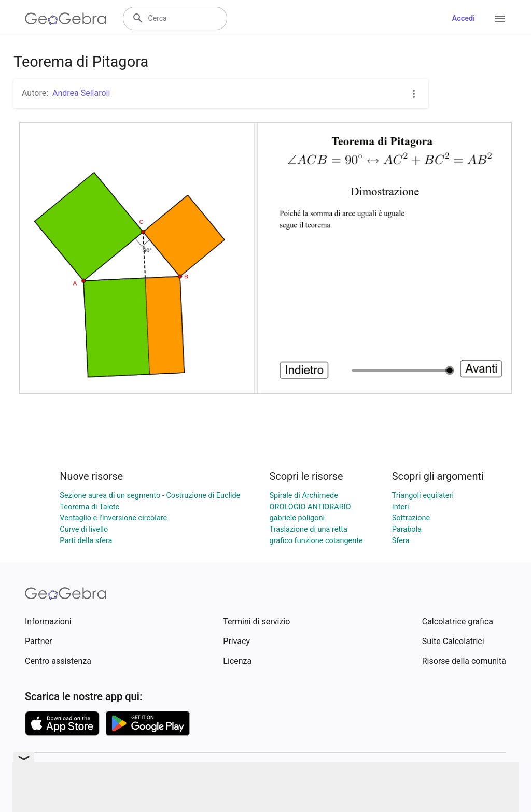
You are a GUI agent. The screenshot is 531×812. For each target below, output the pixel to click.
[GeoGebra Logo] (66, 19)
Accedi (463, 18)
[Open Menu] (500, 19)
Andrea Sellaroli (81, 93)
